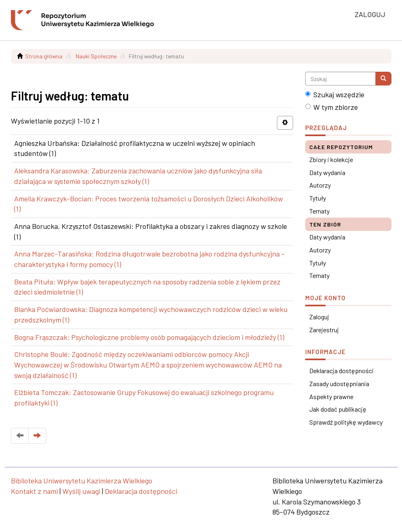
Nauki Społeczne (96, 56)
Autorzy (320, 185)
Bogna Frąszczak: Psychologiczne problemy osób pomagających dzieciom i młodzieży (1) (149, 337)
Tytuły (318, 198)
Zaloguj (319, 317)
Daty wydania (327, 172)
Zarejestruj (324, 330)
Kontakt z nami (34, 491)
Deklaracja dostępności (341, 371)
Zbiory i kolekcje (331, 159)
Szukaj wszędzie (335, 94)
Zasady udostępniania (339, 384)
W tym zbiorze (332, 107)
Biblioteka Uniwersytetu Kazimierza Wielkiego (82, 481)
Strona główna (44, 56)
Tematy (319, 211)
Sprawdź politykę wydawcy (346, 422)
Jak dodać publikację (338, 409)
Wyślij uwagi (81, 491)
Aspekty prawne (331, 396)
